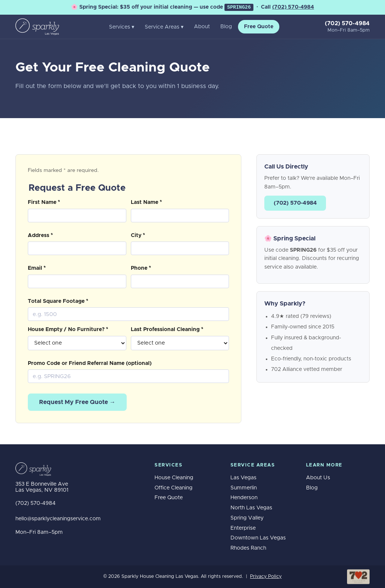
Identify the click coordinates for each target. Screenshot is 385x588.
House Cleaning (174, 478)
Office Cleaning (174, 488)
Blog (226, 27)
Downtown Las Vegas (258, 538)
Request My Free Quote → (77, 402)
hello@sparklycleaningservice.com (58, 519)
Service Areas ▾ (164, 27)
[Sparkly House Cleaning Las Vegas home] (37, 27)
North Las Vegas (251, 508)
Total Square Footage (58, 301)
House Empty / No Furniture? (68, 330)
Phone (141, 268)
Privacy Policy (266, 577)
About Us (318, 478)
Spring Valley (247, 518)
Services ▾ (122, 27)
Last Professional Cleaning (167, 330)
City (138, 236)
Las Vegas (243, 478)
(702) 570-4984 (293, 7)
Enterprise (243, 528)
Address (40, 236)
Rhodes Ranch (248, 548)
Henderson (244, 498)
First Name (44, 202)
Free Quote (259, 27)
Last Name (146, 202)
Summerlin (244, 488)
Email (37, 268)
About (202, 27)
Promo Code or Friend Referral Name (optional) (90, 363)
